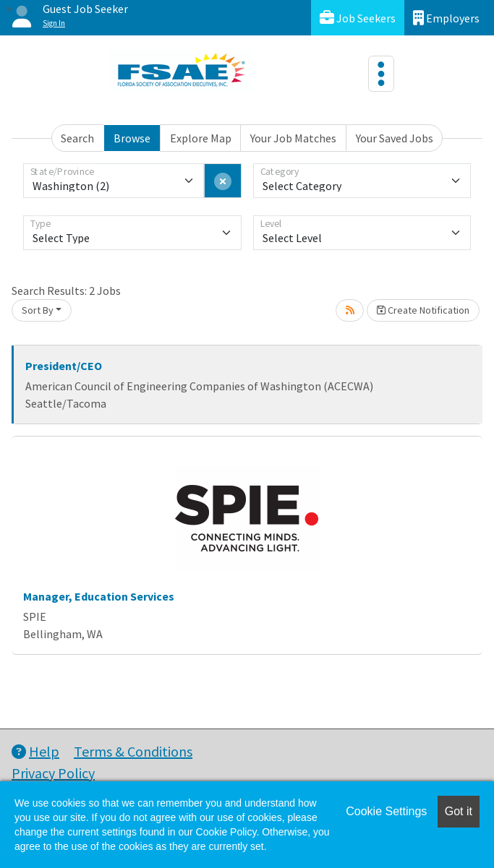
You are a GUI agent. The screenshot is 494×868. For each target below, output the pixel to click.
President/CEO (64, 366)
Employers (446, 18)
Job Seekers (358, 18)
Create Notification (423, 310)
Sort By (38, 310)
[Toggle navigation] (381, 74)
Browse (132, 138)
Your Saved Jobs (395, 138)
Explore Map (201, 138)
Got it (459, 811)
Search (77, 138)
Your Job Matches (293, 138)
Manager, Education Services (99, 596)
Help (35, 751)
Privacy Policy (53, 773)
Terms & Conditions (133, 751)
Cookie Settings (386, 811)
